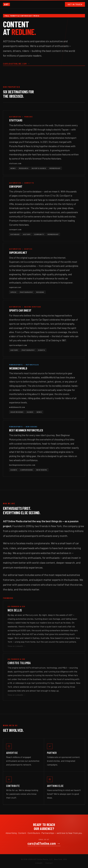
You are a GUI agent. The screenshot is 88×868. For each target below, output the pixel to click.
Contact (49, 863)
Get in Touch (75, 4)
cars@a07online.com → (16, 64)
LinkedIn (39, 863)
